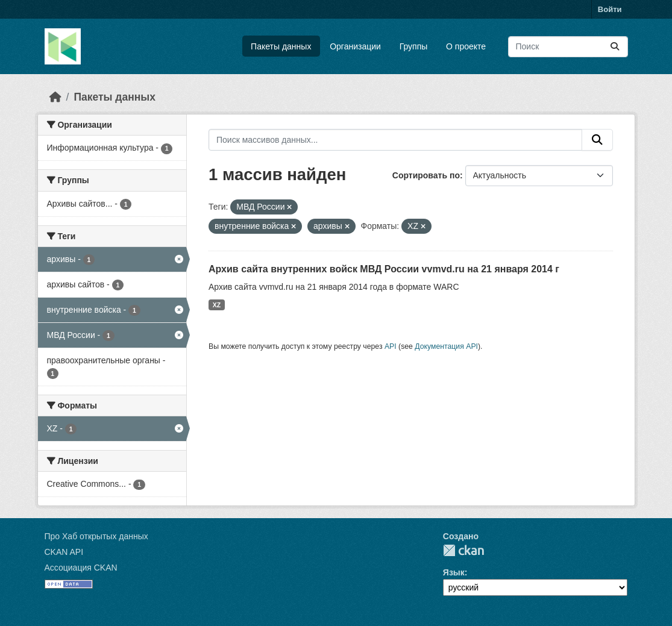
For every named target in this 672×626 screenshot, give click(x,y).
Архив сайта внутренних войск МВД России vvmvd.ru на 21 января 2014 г (384, 269)
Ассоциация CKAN (81, 568)
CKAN (463, 550)
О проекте (466, 46)
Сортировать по (426, 175)
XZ (217, 305)
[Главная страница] (55, 97)
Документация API (446, 346)
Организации (355, 46)
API (391, 346)
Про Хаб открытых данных (96, 536)
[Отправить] (615, 47)
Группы (414, 46)
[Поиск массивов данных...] (568, 47)
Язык (454, 572)
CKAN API (64, 552)
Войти (610, 9)
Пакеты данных (281, 46)
